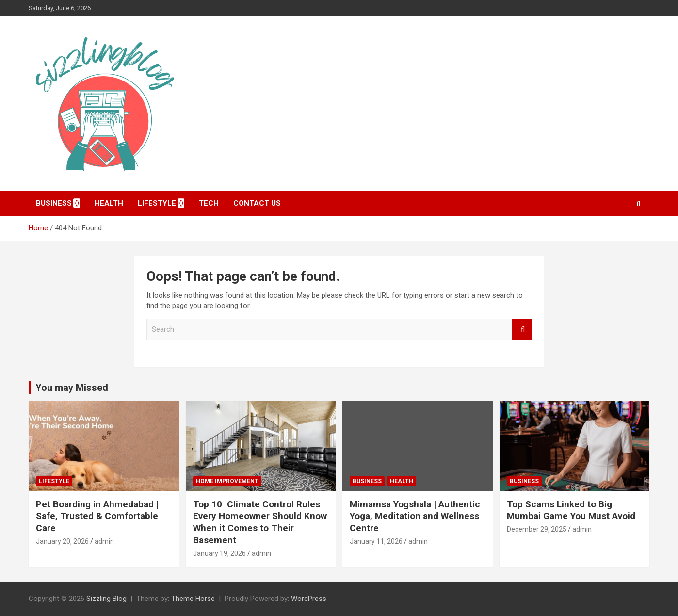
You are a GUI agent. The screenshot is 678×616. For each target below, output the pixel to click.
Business (54, 203)
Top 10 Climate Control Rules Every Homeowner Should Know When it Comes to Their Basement (260, 522)
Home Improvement (227, 481)
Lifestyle (157, 203)
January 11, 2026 (376, 541)
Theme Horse (193, 599)
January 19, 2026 (219, 553)
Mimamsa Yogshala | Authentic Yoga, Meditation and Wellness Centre (415, 516)
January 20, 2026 (62, 541)
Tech (209, 203)
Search (522, 330)
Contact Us (257, 203)
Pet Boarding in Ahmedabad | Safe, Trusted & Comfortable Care (97, 516)
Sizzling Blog (106, 599)
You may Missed (72, 388)
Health (109, 203)
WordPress (309, 599)
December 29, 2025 (537, 529)
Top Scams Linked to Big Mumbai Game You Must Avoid (571, 510)
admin (104, 541)
